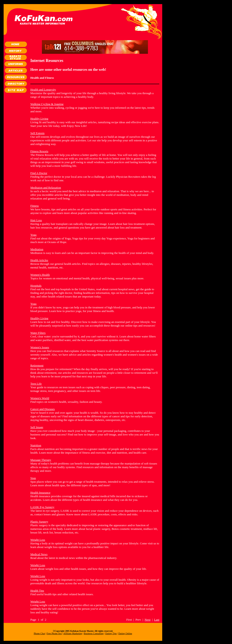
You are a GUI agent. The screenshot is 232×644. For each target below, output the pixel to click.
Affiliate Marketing (73, 633)
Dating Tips (111, 633)
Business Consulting (94, 633)
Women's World (40, 398)
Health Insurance (40, 493)
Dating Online (125, 633)
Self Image (37, 427)
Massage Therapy (41, 460)
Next (147, 620)
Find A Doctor (39, 173)
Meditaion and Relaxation (46, 188)
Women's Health (40, 275)
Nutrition (36, 445)
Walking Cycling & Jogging (47, 104)
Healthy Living (39, 119)
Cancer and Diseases (43, 409)
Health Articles (39, 260)
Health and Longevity (43, 90)
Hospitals (36, 286)
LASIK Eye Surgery (42, 507)
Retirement (37, 365)
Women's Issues (40, 347)
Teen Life (36, 384)
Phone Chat (39, 633)
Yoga (33, 235)
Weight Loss (38, 540)
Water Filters (38, 333)
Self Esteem (37, 133)
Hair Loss (36, 220)
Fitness (35, 206)
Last (157, 620)
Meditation (37, 249)
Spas (33, 478)
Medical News (39, 554)
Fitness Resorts (39, 151)
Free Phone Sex (54, 633)
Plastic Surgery (39, 522)
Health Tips (37, 591)
